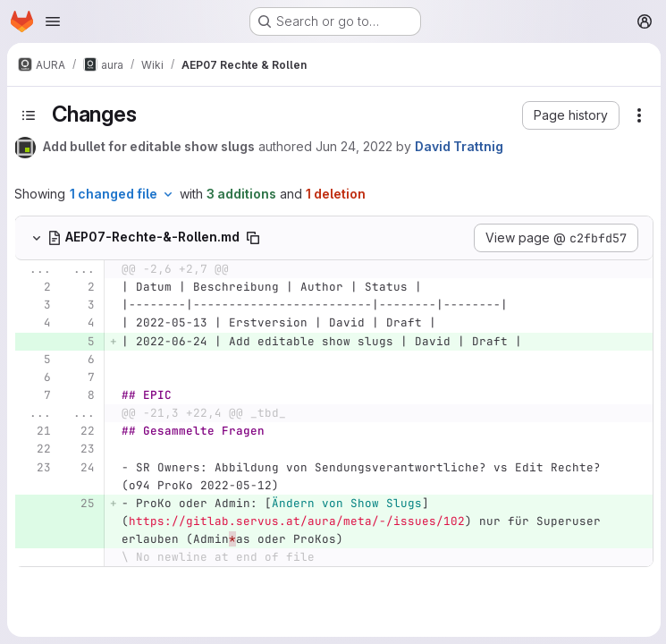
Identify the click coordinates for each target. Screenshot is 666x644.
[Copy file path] (253, 238)
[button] (569, 115)
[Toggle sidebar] (29, 115)
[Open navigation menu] (53, 21)
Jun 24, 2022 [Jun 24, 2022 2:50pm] (354, 146)
